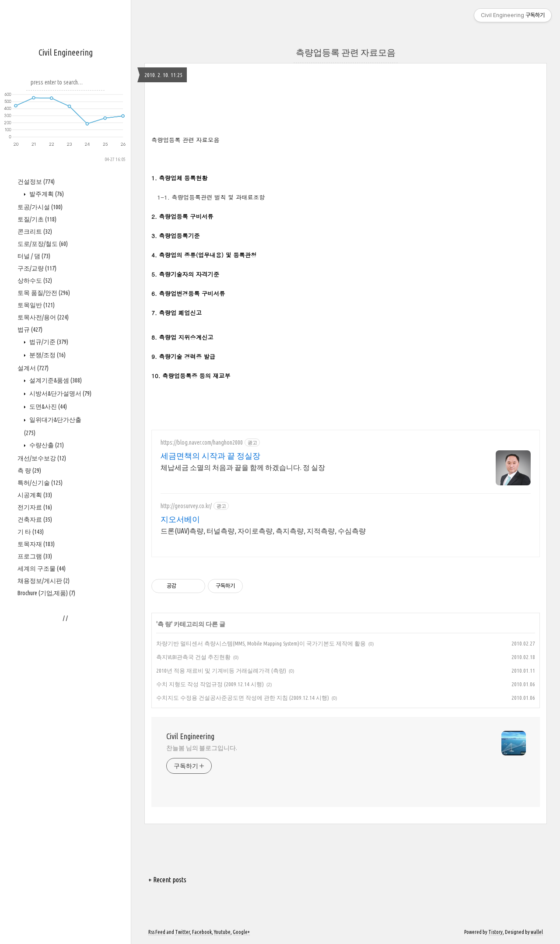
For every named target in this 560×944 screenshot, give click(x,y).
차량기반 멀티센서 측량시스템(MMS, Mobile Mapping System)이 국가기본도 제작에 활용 (261, 643)
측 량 (29, 470)
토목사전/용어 (43, 317)
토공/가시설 (40, 207)
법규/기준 (48, 342)
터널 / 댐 (34, 256)
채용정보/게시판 (44, 581)
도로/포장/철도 (43, 244)
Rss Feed (157, 932)
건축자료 (35, 519)
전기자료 (35, 507)
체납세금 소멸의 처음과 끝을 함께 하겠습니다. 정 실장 (243, 467)
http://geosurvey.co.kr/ (186, 506)
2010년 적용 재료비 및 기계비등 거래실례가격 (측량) (221, 670)
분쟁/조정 (47, 355)
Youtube (222, 932)
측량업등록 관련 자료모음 (346, 52)
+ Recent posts (167, 880)
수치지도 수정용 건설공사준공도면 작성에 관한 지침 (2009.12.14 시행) (243, 698)
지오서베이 (180, 519)
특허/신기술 (40, 483)
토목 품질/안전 (44, 293)
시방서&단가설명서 (60, 393)
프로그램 (35, 556)
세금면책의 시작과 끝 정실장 (210, 456)
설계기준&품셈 (55, 380)
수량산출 (46, 445)
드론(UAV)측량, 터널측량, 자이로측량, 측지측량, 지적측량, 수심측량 (263, 531)
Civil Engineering (66, 52)
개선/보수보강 (42, 458)
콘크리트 (35, 232)
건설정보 (36, 182)
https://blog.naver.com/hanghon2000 (202, 442)
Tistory (495, 932)
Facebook (202, 932)
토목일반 (36, 305)
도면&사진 (47, 407)
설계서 (33, 368)
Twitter (182, 932)
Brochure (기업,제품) (46, 593)
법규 (30, 330)
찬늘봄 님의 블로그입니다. (202, 748)
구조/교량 (37, 268)
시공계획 (35, 495)
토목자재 (36, 544)
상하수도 (35, 281)
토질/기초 (37, 219)
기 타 (31, 532)
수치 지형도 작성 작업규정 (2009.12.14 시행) (210, 684)
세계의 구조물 (42, 569)
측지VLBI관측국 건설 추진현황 (193, 657)
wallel (537, 932)
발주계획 (46, 194)
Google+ (241, 932)
